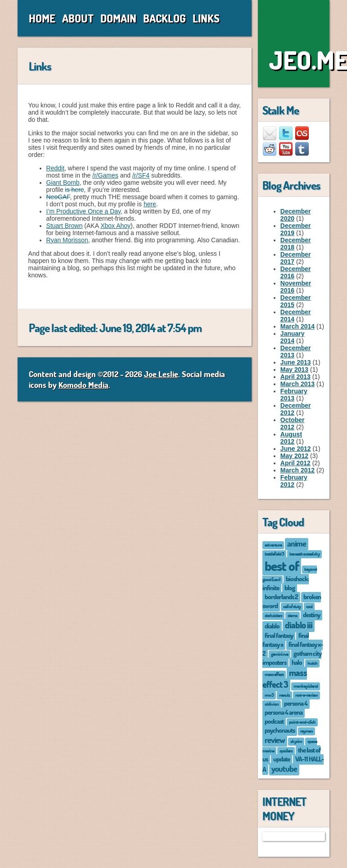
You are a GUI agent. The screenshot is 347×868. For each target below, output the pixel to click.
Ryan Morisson (67, 240)
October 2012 (293, 423)
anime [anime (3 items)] (297, 543)
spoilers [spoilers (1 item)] (286, 750)
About (78, 18)
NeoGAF (58, 197)
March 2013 (297, 384)
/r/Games (105, 175)
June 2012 (296, 449)
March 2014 (297, 326)
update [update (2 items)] (282, 759)
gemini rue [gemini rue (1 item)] (279, 654)
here (150, 204)
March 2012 (297, 470)
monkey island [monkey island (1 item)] (306, 686)
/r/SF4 (141, 175)
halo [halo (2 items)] (297, 662)
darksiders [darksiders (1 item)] (273, 615)
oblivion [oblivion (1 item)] (272, 704)
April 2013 (295, 377)
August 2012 (291, 438)
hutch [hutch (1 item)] (312, 663)
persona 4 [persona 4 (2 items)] (296, 703)
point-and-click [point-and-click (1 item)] (302, 722)
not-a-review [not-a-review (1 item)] (306, 695)
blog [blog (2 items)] (290, 588)
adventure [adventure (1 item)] (273, 545)
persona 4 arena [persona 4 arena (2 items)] (284, 712)
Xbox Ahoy (115, 226)
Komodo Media (83, 385)
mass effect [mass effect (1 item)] (274, 674)
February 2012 (294, 481)
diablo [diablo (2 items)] (272, 626)
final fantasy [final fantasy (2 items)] (279, 635)
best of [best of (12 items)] (282, 566)
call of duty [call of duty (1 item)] (292, 606)
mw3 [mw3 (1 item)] (269, 695)
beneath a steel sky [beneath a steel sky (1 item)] (304, 554)
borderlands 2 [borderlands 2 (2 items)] (281, 596)
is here (75, 190)
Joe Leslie (161, 374)
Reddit (55, 168)
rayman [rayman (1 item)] (306, 731)
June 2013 (296, 362)
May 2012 (294, 456)
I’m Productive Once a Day (83, 211)
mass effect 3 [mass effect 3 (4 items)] (285, 678)
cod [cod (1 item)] (309, 606)
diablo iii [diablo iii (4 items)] (299, 625)
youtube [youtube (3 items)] (284, 769)
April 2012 (295, 463)
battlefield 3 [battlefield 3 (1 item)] (274, 554)
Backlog (164, 18)
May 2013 (294, 369)
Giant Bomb (63, 183)
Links (206, 18)
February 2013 (294, 395)
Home (42, 18)
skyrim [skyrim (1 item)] (296, 741)
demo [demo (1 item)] (293, 615)
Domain (118, 18)
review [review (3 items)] (275, 740)
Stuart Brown (65, 226)
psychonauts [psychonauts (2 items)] (280, 730)
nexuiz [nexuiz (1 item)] (284, 695)
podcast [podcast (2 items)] (274, 721)
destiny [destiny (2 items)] (311, 614)
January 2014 (293, 337)
